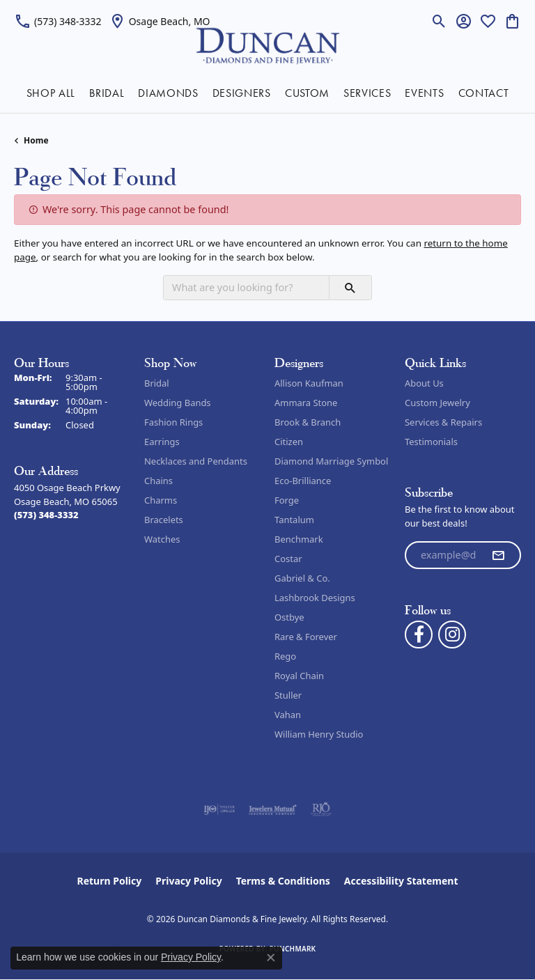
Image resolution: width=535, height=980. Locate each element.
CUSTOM (307, 93)
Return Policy (110, 881)
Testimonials (431, 442)
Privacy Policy (188, 881)
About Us (424, 383)
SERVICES (367, 93)
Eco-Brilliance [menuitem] (303, 481)
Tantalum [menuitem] (294, 520)
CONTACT (484, 93)
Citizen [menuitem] (289, 442)
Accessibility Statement (401, 881)
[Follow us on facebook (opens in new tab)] (419, 635)
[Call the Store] (46, 515)
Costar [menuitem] (288, 559)
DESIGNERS (242, 93)
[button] (439, 21)
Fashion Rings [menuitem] (173, 422)
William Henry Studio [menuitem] (319, 734)
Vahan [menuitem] (288, 715)
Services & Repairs (443, 422)
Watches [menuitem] (162, 539)
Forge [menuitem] (287, 500)
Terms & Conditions (283, 881)
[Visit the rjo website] (321, 809)
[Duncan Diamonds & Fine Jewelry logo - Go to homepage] (268, 45)
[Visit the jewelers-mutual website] (273, 809)
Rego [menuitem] (285, 656)
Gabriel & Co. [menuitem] (302, 578)
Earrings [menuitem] (162, 442)
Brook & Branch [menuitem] (308, 422)
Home (36, 140)
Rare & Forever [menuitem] (306, 637)
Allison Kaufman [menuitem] (309, 383)
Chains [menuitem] (158, 481)
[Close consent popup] (271, 958)
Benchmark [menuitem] (299, 539)
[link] (58, 21)
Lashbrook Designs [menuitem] (315, 598)
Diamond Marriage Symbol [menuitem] (331, 461)
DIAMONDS (168, 93)
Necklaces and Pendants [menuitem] (196, 461)
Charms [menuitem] (161, 500)
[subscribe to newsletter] (498, 555)
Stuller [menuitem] (288, 695)
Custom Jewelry (437, 403)
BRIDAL (107, 93)
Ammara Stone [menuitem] (306, 403)
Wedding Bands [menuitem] (178, 403)
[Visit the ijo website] (219, 809)
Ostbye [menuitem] (289, 617)
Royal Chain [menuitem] (299, 676)
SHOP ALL (51, 93)
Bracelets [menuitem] (164, 520)
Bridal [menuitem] (157, 383)
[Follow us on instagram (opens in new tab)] (452, 635)
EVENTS (424, 93)
